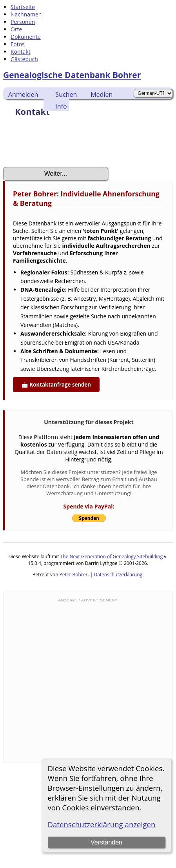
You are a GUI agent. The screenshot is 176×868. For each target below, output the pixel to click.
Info (61, 106)
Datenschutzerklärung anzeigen (102, 824)
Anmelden (23, 94)
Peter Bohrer (74, 575)
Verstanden (106, 842)
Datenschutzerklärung (118, 575)
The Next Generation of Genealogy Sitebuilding (112, 557)
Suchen (66, 94)
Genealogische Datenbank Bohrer (72, 75)
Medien (102, 94)
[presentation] (63, 144)
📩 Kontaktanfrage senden (56, 385)
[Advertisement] (75, 682)
